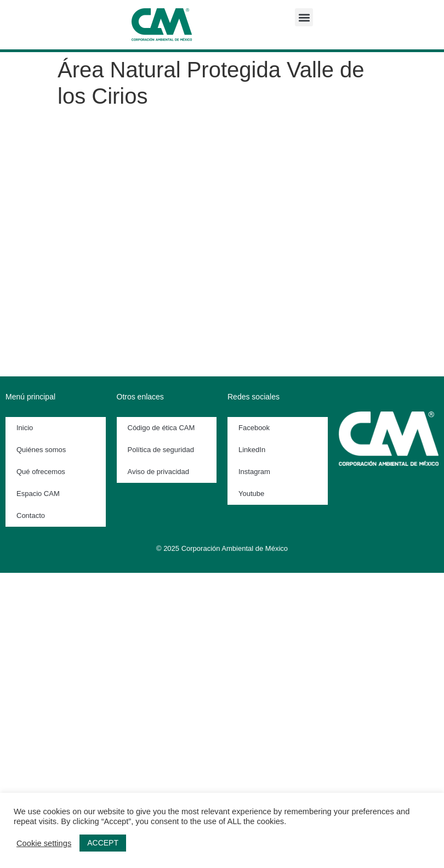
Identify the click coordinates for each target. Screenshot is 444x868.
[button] (304, 17)
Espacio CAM (38, 494)
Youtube (251, 494)
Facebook (254, 428)
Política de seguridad (161, 450)
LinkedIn (252, 450)
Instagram (254, 472)
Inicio (25, 428)
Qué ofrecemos (41, 472)
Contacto (31, 515)
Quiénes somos (41, 450)
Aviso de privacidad (159, 472)
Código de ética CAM (161, 428)
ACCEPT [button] (103, 843)
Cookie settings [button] (44, 843)
